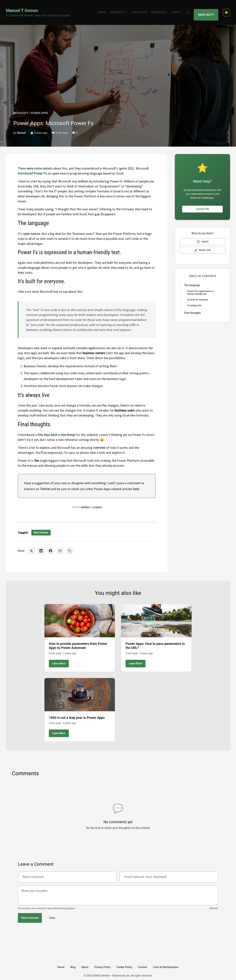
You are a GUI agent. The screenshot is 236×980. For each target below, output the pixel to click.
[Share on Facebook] (51, 544)
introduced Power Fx (32, 167)
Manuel (21, 126)
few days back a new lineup (56, 428)
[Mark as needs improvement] (202, 244)
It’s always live (194, 299)
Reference (162, 9)
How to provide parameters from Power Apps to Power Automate (78, 639)
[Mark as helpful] (202, 235)
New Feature (41, 526)
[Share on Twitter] (31, 544)
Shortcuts (141, 9)
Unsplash (97, 501)
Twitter (45, 482)
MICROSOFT (21, 107)
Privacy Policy (103, 961)
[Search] (190, 9)
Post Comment (30, 911)
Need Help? (207, 9)
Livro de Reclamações (166, 961)
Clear (52, 911)
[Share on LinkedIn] (41, 544)
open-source (31, 227)
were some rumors (40, 162)
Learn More (59, 657)
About (179, 9)
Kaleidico (85, 501)
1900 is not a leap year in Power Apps (77, 711)
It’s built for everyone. (198, 293)
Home (104, 9)
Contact (143, 961)
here (136, 482)
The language (192, 279)
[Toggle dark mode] (226, 9)
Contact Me (202, 203)
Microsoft (121, 9)
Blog (73, 961)
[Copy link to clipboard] (70, 544)
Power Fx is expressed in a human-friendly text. (200, 286)
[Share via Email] (60, 544)
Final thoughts (192, 306)
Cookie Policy (124, 961)
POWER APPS (40, 107)
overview (99, 441)
